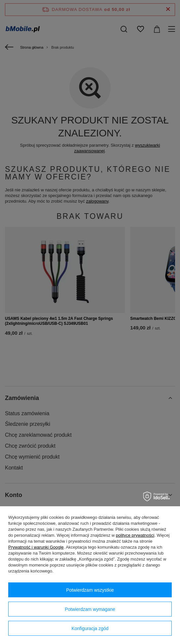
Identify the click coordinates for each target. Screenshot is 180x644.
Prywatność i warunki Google (36, 547)
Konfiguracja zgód (90, 628)
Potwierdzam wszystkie (90, 590)
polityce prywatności (135, 535)
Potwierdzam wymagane (90, 609)
